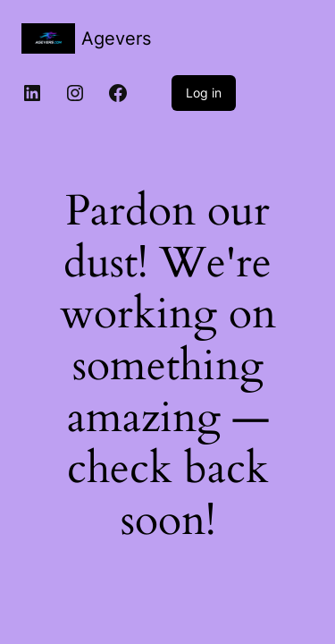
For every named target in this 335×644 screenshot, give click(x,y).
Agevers (116, 38)
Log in (204, 93)
